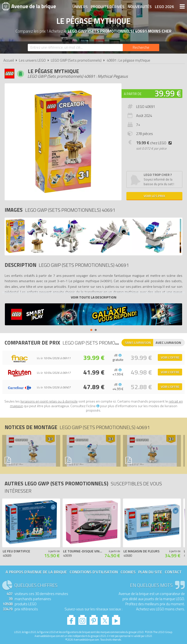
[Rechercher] (141, 48)
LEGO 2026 (164, 7)
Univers (80, 7)
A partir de (133, 94)
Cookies (128, 572)
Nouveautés (140, 7)
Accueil (9, 60)
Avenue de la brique (29, 6)
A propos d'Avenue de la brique (36, 572)
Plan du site (150, 572)
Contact (173, 572)
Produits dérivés (108, 7)
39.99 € (168, 93)
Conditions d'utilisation (94, 572)
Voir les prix (154, 196)
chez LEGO (155, 143)
